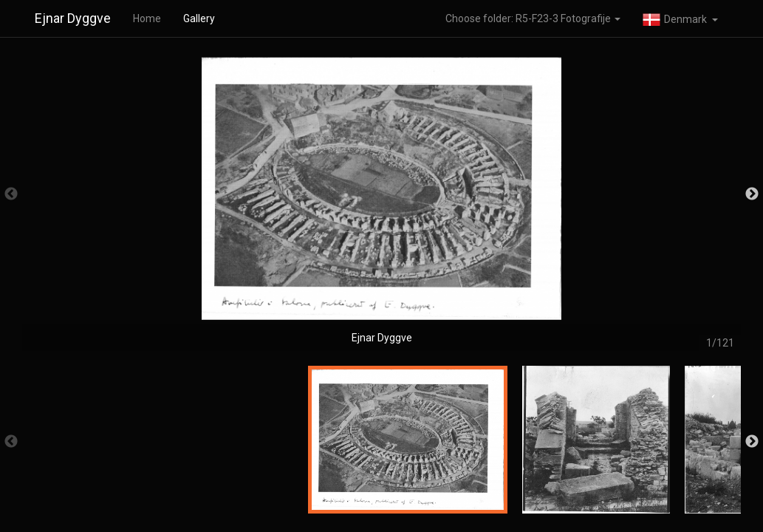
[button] (680, 18)
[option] (381, 201)
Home (147, 18)
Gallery (199, 18)
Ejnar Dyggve (73, 18)
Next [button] (752, 194)
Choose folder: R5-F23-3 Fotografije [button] (533, 18)
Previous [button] (11, 194)
